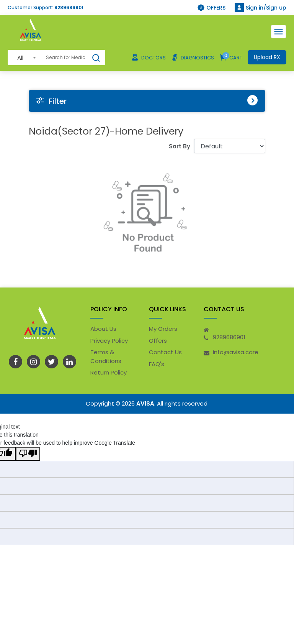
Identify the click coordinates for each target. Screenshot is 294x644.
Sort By (180, 146)
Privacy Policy (109, 341)
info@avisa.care (236, 352)
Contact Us (165, 352)
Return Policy (109, 372)
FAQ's (157, 364)
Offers (158, 341)
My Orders (163, 329)
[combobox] (24, 57)
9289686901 (69, 7)
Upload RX (267, 57)
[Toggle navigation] (278, 32)
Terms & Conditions (106, 356)
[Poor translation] (28, 454)
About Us (103, 329)
